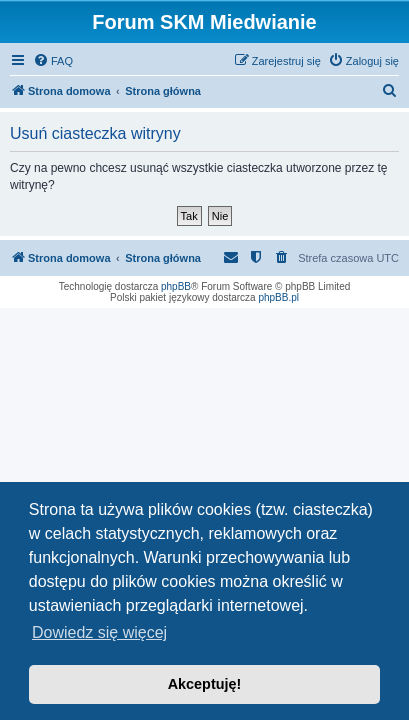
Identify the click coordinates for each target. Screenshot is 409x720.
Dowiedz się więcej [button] (99, 632)
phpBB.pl (278, 297)
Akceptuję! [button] (205, 684)
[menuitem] (53, 61)
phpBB (176, 286)
